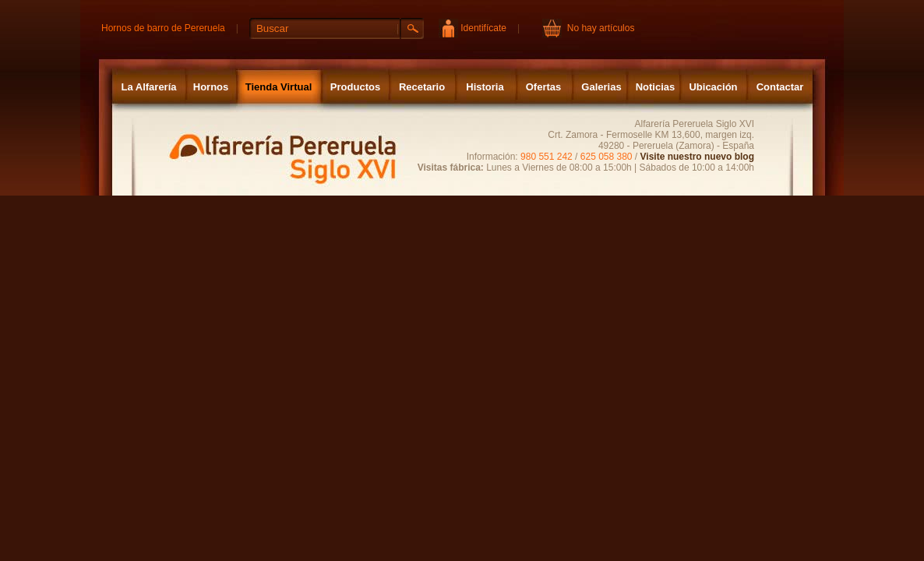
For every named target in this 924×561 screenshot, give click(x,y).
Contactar (780, 87)
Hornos (211, 87)
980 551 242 (547, 157)
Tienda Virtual (279, 87)
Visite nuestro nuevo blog (697, 157)
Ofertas (544, 87)
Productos (355, 87)
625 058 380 (607, 157)
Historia (485, 87)
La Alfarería (148, 87)
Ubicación (713, 87)
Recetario (422, 87)
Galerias (601, 87)
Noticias (656, 87)
